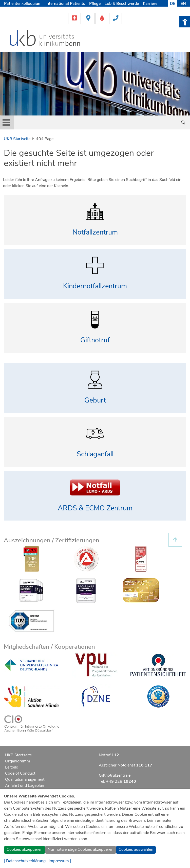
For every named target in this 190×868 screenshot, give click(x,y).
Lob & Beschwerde (122, 4)
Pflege (95, 4)
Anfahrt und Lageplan (25, 786)
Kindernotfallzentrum (95, 286)
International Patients (65, 4)
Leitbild (12, 767)
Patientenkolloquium (23, 4)
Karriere (150, 4)
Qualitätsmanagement (25, 779)
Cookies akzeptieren (25, 849)
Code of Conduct (20, 773)
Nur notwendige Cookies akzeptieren (81, 849)
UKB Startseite (17, 139)
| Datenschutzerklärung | (26, 861)
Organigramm (18, 761)
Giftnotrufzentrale (115, 775)
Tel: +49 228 (117, 781)
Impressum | (60, 861)
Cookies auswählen (136, 849)
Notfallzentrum (95, 232)
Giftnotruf (95, 340)
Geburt (95, 400)
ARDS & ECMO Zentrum (95, 508)
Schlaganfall (95, 454)
